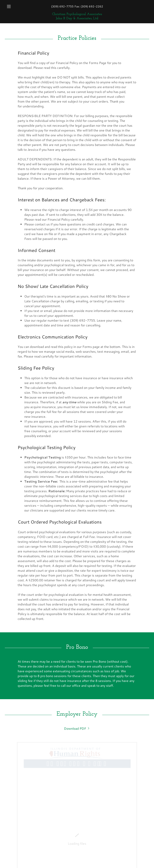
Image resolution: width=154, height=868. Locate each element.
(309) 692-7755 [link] (62, 6)
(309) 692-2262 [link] (92, 6)
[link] (77, 18)
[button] (16, 6)
